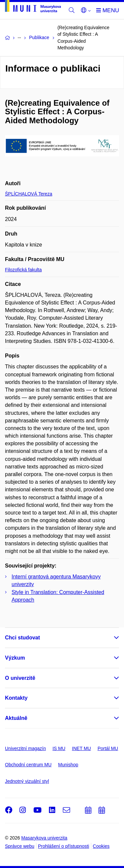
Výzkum (15, 658)
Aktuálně (16, 718)
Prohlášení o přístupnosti (64, 846)
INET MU (82, 748)
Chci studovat (22, 638)
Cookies (101, 846)
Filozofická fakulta (23, 270)
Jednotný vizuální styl (27, 781)
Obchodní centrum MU (28, 765)
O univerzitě (20, 678)
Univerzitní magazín (25, 748)
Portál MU (108, 748)
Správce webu (20, 846)
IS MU (59, 748)
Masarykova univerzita (44, 838)
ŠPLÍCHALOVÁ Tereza (29, 194)
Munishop (68, 765)
